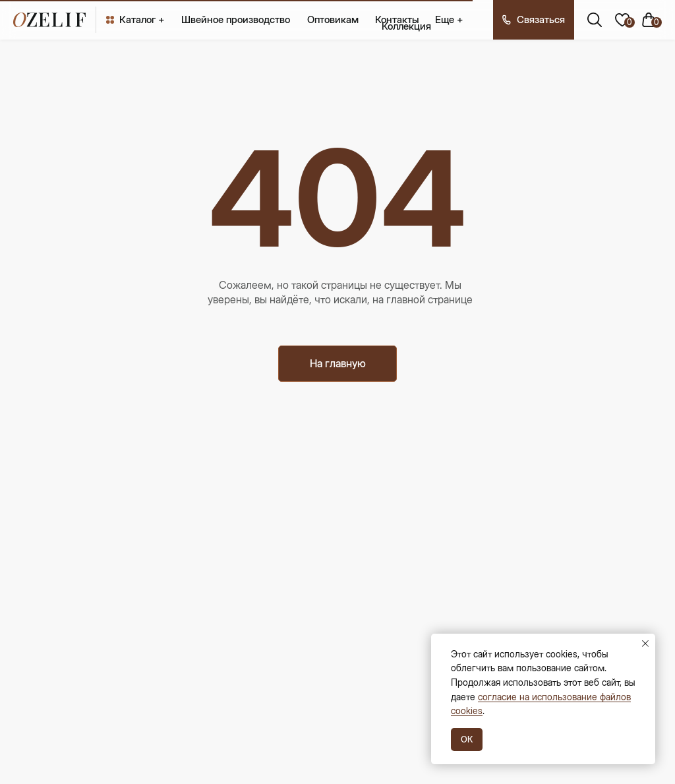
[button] (534, 20)
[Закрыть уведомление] (645, 644)
